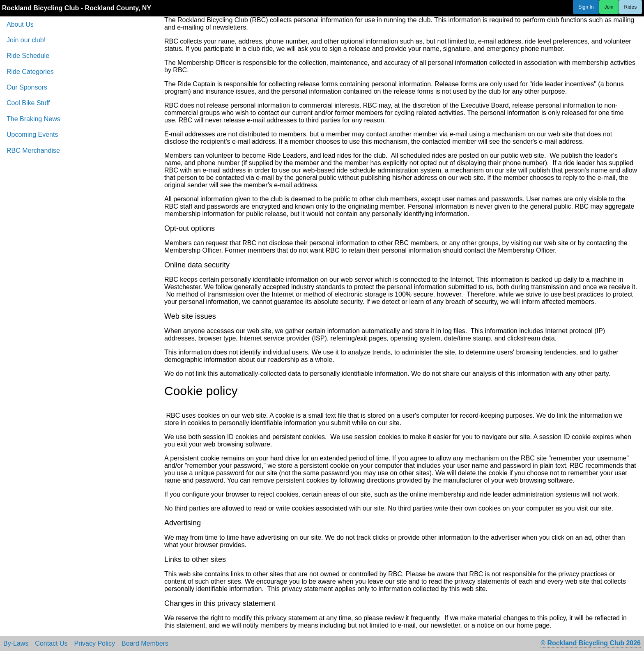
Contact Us (51, 644)
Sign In (586, 7)
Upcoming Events (32, 135)
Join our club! (26, 40)
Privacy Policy (95, 644)
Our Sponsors (27, 87)
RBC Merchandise (33, 151)
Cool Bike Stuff (28, 103)
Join (609, 7)
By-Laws (16, 644)
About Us (20, 24)
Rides (631, 7)
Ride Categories (30, 72)
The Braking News (33, 119)
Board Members (145, 644)
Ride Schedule (28, 56)
